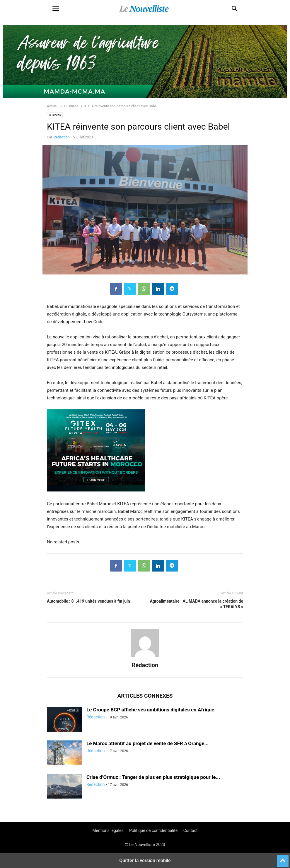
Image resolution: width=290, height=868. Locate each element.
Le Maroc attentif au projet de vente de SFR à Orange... (147, 743)
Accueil (53, 106)
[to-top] (283, 858)
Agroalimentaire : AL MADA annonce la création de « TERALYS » (196, 604)
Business (71, 106)
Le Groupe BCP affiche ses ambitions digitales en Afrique (150, 710)
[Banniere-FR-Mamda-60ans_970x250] (145, 97)
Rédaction (62, 137)
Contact (191, 830)
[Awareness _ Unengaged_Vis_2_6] (96, 496)
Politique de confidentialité (153, 830)
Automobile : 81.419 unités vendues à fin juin (88, 601)
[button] (56, 9)
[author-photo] (145, 657)
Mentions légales (108, 830)
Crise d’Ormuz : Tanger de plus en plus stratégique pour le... (153, 777)
